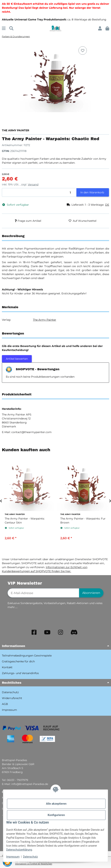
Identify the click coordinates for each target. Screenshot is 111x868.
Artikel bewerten (17, 359)
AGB (5, 704)
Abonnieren (91, 593)
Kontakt (7, 667)
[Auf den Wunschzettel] (83, 51)
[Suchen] (11, 28)
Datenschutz (30, 857)
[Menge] (39, 192)
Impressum (13, 857)
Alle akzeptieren (56, 804)
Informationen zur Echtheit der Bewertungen (34, 864)
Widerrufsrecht (12, 698)
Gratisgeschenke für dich (18, 661)
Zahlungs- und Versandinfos (20, 673)
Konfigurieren (56, 815)
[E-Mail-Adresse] (43, 593)
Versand (33, 184)
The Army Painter (45, 320)
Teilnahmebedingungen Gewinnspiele (27, 656)
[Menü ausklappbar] (4, 28)
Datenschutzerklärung (19, 850)
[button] (100, 28)
